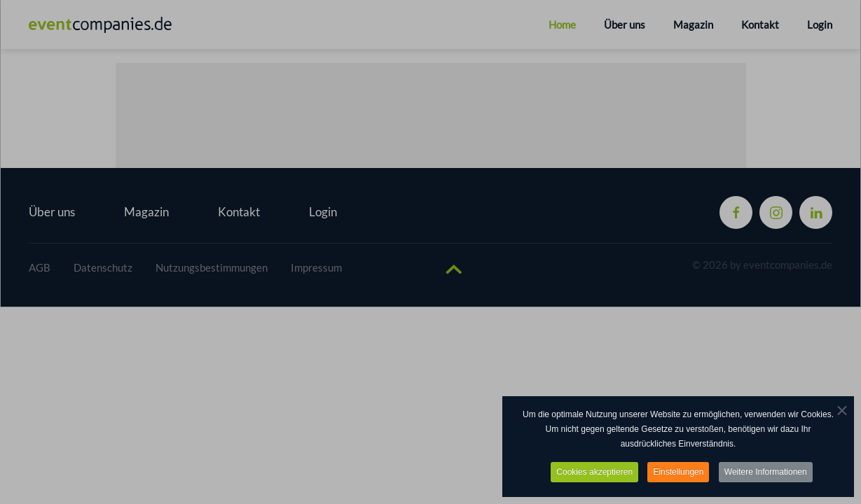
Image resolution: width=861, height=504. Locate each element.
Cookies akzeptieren (594, 473)
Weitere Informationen (766, 473)
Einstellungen (678, 473)
